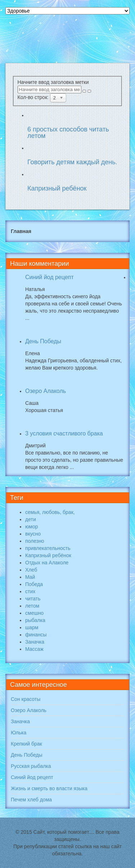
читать (33, 599)
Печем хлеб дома (31, 800)
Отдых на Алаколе (47, 563)
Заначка (35, 642)
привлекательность (48, 548)
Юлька (19, 733)
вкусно (33, 534)
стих (30, 591)
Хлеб (31, 570)
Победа (34, 584)
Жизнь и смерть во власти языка (49, 788)
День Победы (43, 341)
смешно (34, 613)
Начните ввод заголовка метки (54, 82)
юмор (32, 527)
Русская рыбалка (31, 766)
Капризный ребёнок (57, 188)
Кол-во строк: (34, 97)
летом (32, 606)
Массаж (34, 649)
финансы (36, 635)
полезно (35, 541)
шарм (32, 627)
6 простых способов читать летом (68, 133)
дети (31, 519)
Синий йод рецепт (49, 277)
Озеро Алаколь (46, 391)
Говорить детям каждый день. (72, 162)
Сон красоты (26, 699)
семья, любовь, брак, (50, 512)
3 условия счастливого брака (64, 433)
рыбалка (35, 620)
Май (30, 577)
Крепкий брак (26, 744)
